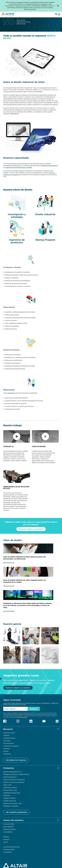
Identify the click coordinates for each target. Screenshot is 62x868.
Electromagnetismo (10, 777)
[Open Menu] (59, 14)
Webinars (6, 735)
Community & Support (11, 746)
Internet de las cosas (10, 790)
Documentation (9, 743)
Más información (9, 563)
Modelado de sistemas (11, 806)
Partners (6, 837)
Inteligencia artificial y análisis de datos (16, 774)
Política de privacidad (22, 717)
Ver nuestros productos (16, 812)
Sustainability (8, 832)
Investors (6, 839)
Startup (6, 751)
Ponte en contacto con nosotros (31, 529)
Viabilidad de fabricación (12, 793)
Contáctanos (8, 852)
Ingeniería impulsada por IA (13, 772)
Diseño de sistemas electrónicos (14, 780)
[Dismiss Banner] (58, 6)
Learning (6, 749)
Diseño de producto (10, 787)
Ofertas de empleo (10, 829)
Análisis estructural (10, 801)
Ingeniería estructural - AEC (13, 803)
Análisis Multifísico (9, 798)
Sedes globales (8, 827)
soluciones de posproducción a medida (19, 167)
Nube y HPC (7, 785)
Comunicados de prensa (11, 847)
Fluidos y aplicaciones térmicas (14, 782)
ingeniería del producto (49, 165)
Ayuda (5, 842)
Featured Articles (9, 738)
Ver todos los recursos (16, 760)
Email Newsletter (9, 849)
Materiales (7, 795)
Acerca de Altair (9, 824)
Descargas (7, 741)
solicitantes (11, 393)
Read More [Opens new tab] (33, 9)
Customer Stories (9, 733)
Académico (7, 754)
